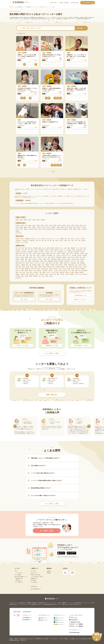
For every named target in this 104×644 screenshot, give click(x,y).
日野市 (21, 229)
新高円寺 (83, 259)
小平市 (17, 229)
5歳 (51, 240)
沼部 (17, 269)
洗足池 (82, 261)
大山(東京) (41, 252)
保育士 (22, 239)
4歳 (48, 240)
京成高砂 (85, 255)
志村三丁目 (35, 259)
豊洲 (56, 265)
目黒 (27, 274)
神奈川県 (43, 220)
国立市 (36, 229)
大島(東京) (18, 252)
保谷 (80, 270)
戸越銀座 (47, 265)
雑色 (24, 263)
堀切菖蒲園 (84, 270)
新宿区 (30, 225)
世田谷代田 (67, 261)
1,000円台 (83, 239)
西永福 (23, 267)
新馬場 (30, 261)
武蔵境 (72, 272)
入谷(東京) (18, 250)
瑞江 (31, 272)
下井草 (40, 259)
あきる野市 (84, 229)
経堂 (20, 255)
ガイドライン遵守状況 (64, 639)
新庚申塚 (35, 276)
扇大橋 (46, 276)
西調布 (71, 267)
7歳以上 (57, 240)
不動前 (73, 270)
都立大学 (61, 265)
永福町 (46, 250)
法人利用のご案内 (74, 3)
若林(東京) (72, 274)
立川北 (43, 263)
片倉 (24, 254)
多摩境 (61, 263)
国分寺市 (31, 229)
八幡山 (51, 269)
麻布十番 (85, 274)
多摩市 (71, 229)
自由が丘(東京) (36, 261)
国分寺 (31, 257)
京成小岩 (79, 255)
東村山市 (26, 229)
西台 (67, 267)
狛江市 (44, 229)
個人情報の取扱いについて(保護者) (42, 639)
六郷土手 (62, 274)
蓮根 (39, 269)
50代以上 (84, 240)
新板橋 (59, 259)
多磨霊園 (82, 263)
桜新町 (77, 257)
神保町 (42, 261)
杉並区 (77, 225)
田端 (53, 263)
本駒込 (17, 272)
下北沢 (49, 259)
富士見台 (51, 270)
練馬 (23, 269)
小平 (43, 257)
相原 (17, 248)
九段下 (28, 255)
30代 (76, 240)
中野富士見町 (71, 265)
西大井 (28, 267)
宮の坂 (57, 272)
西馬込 (85, 267)
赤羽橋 (26, 276)
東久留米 (77, 269)
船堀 (77, 270)
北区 (85, 225)
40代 (79, 240)
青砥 (20, 248)
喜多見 (82, 254)
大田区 (59, 225)
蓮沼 (35, 269)
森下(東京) (32, 274)
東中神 (22, 270)
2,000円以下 (25, 240)
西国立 (44, 267)
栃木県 (21, 220)
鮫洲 (84, 257)
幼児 (69, 240)
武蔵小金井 (62, 272)
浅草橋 (48, 248)
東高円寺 (83, 269)
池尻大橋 (57, 248)
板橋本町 (73, 248)
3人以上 (78, 239)
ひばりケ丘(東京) (37, 270)
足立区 (30, 227)
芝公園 (30, 259)
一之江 (81, 248)
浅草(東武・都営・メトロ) (39, 248)
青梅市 (62, 227)
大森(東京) (30, 252)
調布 (27, 265)
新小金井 (18, 261)
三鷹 (40, 272)
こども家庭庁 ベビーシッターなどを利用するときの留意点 (80, 639)
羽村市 (79, 229)
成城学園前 (50, 261)
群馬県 (26, 220)
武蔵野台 (18, 274)
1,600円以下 (18, 240)
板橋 (69, 248)
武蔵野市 (53, 227)
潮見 (26, 259)
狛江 (46, 257)
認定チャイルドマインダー (48, 239)
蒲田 (30, 254)
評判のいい (18, 242)
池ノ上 (62, 248)
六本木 (67, 274)
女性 (69, 239)
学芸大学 (59, 254)
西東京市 (18, 231)
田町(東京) (74, 263)
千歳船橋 (23, 265)
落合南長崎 (77, 252)
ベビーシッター (49, 18)
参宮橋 (17, 259)
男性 (66, 239)
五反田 (68, 257)
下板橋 (44, 259)
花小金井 (55, 269)
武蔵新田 (81, 272)
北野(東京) (77, 254)
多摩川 (57, 263)
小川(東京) (47, 252)
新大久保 (69, 259)
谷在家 (51, 276)
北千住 (72, 254)
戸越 (43, 265)
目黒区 (55, 225)
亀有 (51, 254)
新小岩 (78, 259)
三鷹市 (58, 227)
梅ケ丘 (33, 250)
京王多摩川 (43, 255)
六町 (40, 276)
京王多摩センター (51, 255)
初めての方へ (54, 3)
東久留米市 (59, 229)
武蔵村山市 (65, 229)
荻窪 (52, 252)
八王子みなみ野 (44, 269)
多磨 (78, 263)
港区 (26, 225)
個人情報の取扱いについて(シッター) (26, 639)
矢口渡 (37, 274)
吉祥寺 (86, 254)
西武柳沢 (61, 261)
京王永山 (59, 255)
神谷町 (48, 254)
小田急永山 (70, 252)
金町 (27, 254)
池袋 (66, 248)
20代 (73, 240)
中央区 (22, 225)
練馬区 (26, 227)
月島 (30, 265)
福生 (69, 270)
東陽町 (39, 265)
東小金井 (18, 270)
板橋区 (21, 227)
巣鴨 (46, 261)
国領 (34, 257)
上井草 (34, 254)
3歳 (45, 240)
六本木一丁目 (79, 274)
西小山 (54, 267)
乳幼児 (66, 240)
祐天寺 (47, 274)
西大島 (32, 267)
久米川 (38, 255)
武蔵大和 (23, 274)
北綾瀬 (63, 254)
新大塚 (74, 259)
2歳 (42, 240)
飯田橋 (52, 248)
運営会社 (11, 639)
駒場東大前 (59, 257)
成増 (17, 267)
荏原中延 (56, 250)
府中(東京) (65, 270)
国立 (31, 255)
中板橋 (65, 265)
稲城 (84, 248)
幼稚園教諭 (28, 239)
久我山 (23, 255)
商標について (24, 640)
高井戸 (28, 263)
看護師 (62, 239)
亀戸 (54, 254)
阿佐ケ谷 (30, 248)
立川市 (49, 227)
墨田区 (42, 225)
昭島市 (71, 227)
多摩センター (67, 263)
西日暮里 (75, 267)
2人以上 (73, 239)
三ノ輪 (52, 272)
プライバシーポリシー (54, 639)
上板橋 (38, 254)
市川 (77, 248)
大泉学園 (69, 250)
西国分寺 (49, 267)
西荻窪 (36, 267)
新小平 (22, 261)
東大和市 (49, 229)
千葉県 (34, 220)
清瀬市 (54, 229)
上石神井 (43, 254)
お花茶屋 (82, 252)
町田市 (79, 227)
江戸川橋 (51, 250)
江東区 (46, 225)
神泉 (26, 261)
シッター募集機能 (61, 369)
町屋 (24, 272)
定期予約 (18, 239)
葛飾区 (34, 227)
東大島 (73, 269)
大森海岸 (36, 252)
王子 (65, 250)
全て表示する (19, 233)
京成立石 (18, 257)
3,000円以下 (32, 240)
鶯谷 (26, 250)
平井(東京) (45, 270)
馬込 (21, 272)
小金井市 (84, 227)
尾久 (55, 252)
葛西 (21, 254)
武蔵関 (77, 272)
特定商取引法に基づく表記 (15, 640)
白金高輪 (18, 276)
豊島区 (81, 225)
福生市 (40, 229)
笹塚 (81, 257)
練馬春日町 (28, 269)
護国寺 (64, 257)
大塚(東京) (24, 252)
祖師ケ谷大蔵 (19, 263)
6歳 (53, 240)
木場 (17, 255)
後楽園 (26, 257)
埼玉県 (30, 220)
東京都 (38, 220)
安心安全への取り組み (64, 3)
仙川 (75, 261)
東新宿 (31, 276)
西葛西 (40, 267)
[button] (45, 390)
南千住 (48, 272)
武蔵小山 (68, 272)
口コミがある (25, 242)
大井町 (73, 250)
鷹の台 (32, 263)
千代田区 (18, 225)
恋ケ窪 (22, 257)
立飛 (47, 263)
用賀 (51, 274)
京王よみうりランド (66, 255)
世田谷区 (64, 225)
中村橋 (80, 265)
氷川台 (64, 269)
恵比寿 (61, 250)
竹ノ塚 (36, 263)
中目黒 (84, 265)
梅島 (36, 250)
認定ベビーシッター (36, 239)
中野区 (73, 225)
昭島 (26, 248)
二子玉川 (56, 270)
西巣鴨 (58, 267)
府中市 (66, 227)
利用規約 (16, 639)
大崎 (84, 250)
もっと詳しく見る (54, 504)
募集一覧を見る (55, 395)
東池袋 (68, 269)
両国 (58, 274)
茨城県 (17, 220)
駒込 (49, 257)
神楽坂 (17, 254)
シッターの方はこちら (89, 3)
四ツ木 (54, 274)
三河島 (28, 272)
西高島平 (63, 267)
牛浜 (29, 250)
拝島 (32, 269)
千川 (72, 261)
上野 (23, 250)
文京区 (34, 225)
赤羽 (23, 248)
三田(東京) (36, 272)
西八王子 (81, 267)
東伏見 (26, 270)
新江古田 (64, 259)
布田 (60, 270)
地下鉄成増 (41, 250)
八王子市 (44, 227)
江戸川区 (39, 227)
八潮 (43, 276)
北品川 (67, 254)
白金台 (22, 276)
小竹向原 (39, 257)
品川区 (51, 225)
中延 (76, 265)
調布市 (75, 227)
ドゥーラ (57, 239)
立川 (40, 263)
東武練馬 (34, 265)
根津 (20, 269)
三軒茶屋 (22, 259)
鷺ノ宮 (73, 257)
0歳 (37, 240)
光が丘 (60, 269)
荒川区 (17, 227)
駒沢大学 (53, 257)
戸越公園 (52, 265)
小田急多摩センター (62, 252)
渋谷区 (68, 225)
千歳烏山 (18, 265)
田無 (50, 263)
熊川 (34, 255)
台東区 (38, 225)
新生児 (62, 240)
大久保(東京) (79, 250)
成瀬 (20, 267)
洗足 (78, 261)
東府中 (31, 270)
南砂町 (44, 272)
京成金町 (74, 255)
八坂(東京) (42, 274)
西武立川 (56, 261)
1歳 (40, 240)
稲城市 (75, 229)
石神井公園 (54, 259)
